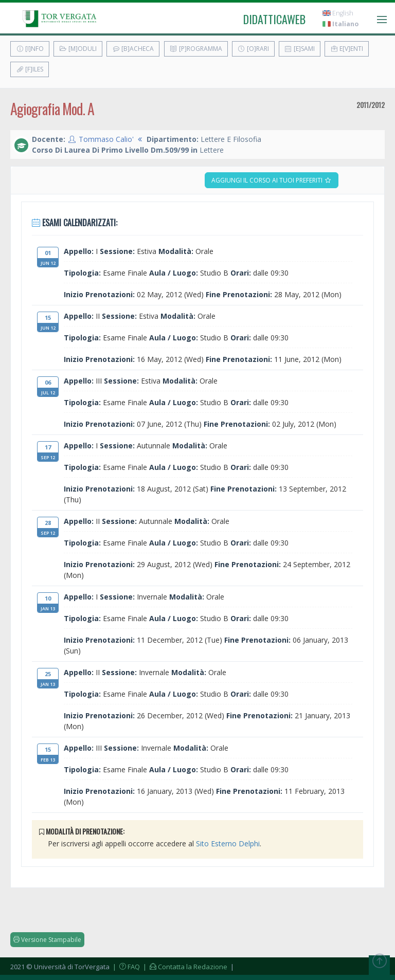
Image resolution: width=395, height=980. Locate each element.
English (338, 13)
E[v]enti (347, 49)
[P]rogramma (196, 49)
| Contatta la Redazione (184, 967)
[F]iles (30, 69)
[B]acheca (133, 49)
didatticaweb (274, 19)
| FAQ (125, 967)
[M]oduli (78, 49)
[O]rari (253, 49)
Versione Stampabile (47, 940)
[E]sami (300, 49)
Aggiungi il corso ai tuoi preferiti (272, 180)
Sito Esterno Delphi (228, 843)
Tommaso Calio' (106, 139)
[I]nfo (30, 49)
